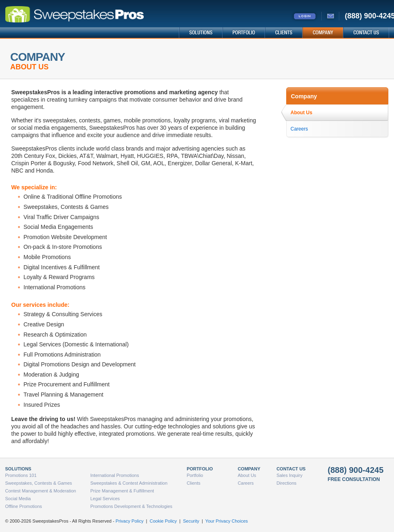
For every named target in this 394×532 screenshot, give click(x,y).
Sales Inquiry (289, 475)
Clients (194, 483)
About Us (302, 113)
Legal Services (105, 499)
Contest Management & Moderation (41, 491)
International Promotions (115, 475)
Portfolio (195, 475)
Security (191, 521)
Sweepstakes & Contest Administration (129, 483)
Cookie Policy (163, 521)
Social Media (18, 499)
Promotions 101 (21, 475)
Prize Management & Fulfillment (122, 491)
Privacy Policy (129, 521)
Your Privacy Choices (227, 521)
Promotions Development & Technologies (131, 506)
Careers (299, 129)
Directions (286, 483)
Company (304, 96)
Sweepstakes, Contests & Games (39, 483)
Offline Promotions (24, 506)
